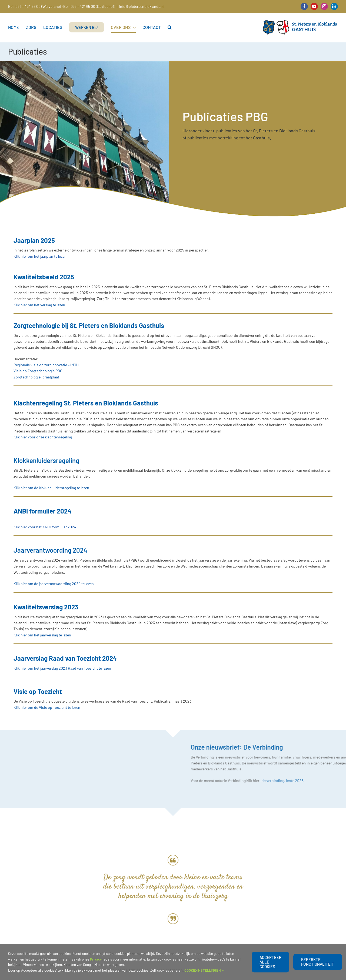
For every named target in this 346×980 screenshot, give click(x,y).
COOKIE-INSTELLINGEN (204, 970)
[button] (170, 27)
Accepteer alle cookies (270, 962)
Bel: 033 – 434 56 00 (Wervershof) (35, 6)
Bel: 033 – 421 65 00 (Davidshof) (89, 6)
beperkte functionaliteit (318, 962)
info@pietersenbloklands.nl (142, 6)
